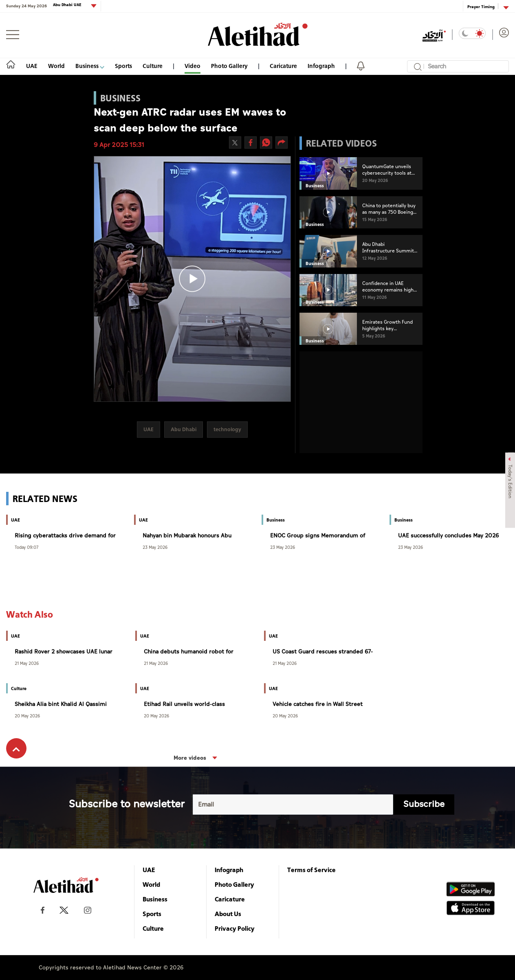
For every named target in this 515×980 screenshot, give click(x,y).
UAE (32, 66)
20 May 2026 (27, 716)
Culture (153, 66)
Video (193, 66)
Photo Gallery (229, 66)
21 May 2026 (27, 663)
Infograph (321, 66)
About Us (228, 914)
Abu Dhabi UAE (68, 5)
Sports (123, 66)
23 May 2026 (155, 547)
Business (90, 66)
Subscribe (424, 804)
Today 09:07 (26, 547)
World (56, 66)
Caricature (283, 66)
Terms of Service (311, 870)
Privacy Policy (235, 928)
